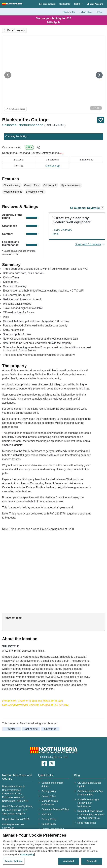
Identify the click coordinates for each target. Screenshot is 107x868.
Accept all (69, 861)
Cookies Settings (14, 861)
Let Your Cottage (47, 4)
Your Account (95, 4)
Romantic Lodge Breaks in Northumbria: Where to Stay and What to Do (91, 814)
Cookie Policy (49, 824)
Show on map (53, 166)
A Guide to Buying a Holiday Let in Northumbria (88, 803)
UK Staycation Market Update (89, 784)
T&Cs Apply (53, 22)
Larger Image (15, 109)
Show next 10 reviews (88, 244)
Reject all (92, 861)
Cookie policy (49, 796)
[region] (53, 849)
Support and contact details (52, 784)
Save (101, 120)
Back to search (16, 30)
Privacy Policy (49, 819)
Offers (100, 12)
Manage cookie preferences (50, 803)
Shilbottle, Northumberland (34, 125)
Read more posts (87, 823)
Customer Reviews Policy (55, 809)
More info (47, 814)
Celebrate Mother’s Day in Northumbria (90, 793)
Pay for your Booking (53, 829)
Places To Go (69, 12)
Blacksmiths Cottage (25, 120)
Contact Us (65, 4)
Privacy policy (49, 791)
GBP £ (79, 4)
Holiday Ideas (86, 12)
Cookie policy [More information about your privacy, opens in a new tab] (27, 854)
